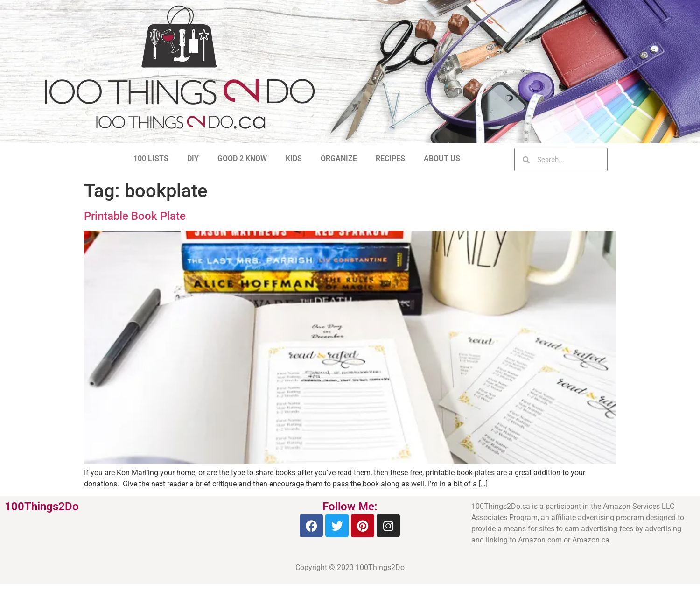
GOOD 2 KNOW (242, 158)
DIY (193, 158)
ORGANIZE (339, 158)
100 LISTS (151, 158)
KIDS (294, 158)
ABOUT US (442, 158)
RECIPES (390, 158)
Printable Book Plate (135, 216)
